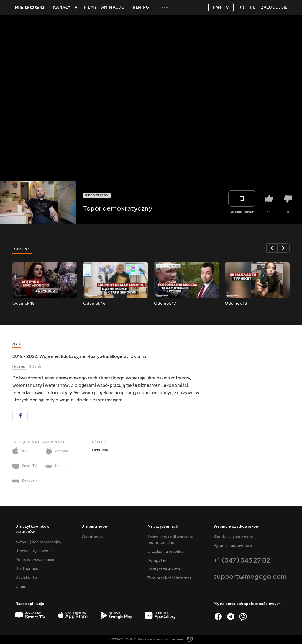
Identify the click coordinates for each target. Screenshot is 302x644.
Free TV (221, 7)
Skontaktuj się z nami (233, 537)
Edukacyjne (73, 356)
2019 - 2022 (25, 356)
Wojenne (49, 356)
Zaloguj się (274, 8)
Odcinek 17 (165, 304)
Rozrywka (98, 356)
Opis (17, 344)
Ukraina (138, 356)
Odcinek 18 (236, 304)
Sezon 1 (22, 249)
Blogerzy (119, 356)
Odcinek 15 (23, 304)
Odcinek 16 (94, 304)
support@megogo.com (250, 577)
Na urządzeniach (163, 526)
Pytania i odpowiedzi (233, 546)
